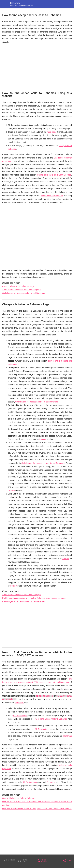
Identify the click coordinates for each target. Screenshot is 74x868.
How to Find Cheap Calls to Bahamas (50, 719)
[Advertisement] (37, 66)
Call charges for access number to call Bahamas (23, 293)
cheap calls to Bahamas (52, 196)
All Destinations (20, 715)
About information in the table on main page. (22, 290)
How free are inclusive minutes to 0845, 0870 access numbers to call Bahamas (37, 808)
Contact (42, 439)
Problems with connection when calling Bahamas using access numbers (34, 598)
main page (52, 132)
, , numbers (45, 696)
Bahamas (19, 703)
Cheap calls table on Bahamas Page (54, 175)
